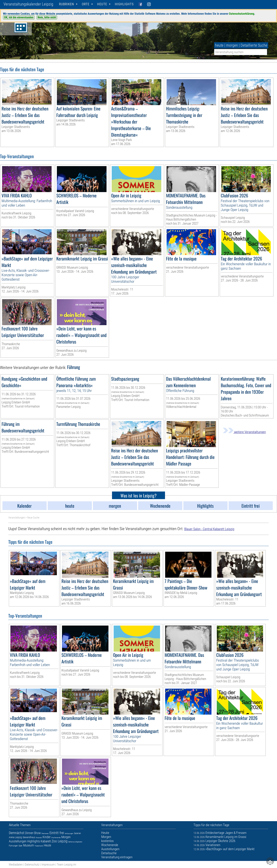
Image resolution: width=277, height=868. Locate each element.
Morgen (66, 837)
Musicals (39, 838)
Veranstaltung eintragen (117, 857)
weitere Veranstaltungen (244, 432)
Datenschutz (32, 864)
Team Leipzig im (67, 864)
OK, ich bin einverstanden (19, 17)
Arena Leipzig (15, 837)
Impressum (48, 864)
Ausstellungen (18, 841)
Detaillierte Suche (254, 45)
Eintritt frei (57, 833)
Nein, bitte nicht (47, 17)
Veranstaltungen (17, 518)
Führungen (13, 846)
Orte (86, 4)
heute (219, 45)
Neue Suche (33, 518)
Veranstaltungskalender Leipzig (28, 4)
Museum (29, 845)
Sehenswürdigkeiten (75, 842)
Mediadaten (16, 864)
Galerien (77, 833)
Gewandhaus (29, 837)
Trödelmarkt (39, 846)
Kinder (47, 837)
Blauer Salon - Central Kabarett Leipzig (209, 529)
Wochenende (56, 838)
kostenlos (107, 841)
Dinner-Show (33, 833)
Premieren (45, 833)
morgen (232, 45)
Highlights (124, 4)
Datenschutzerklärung (242, 14)
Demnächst (17, 833)
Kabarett (46, 841)
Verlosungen (69, 833)
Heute (47, 845)
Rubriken (67, 4)
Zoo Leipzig (60, 841)
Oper (20, 846)
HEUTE (102, 4)
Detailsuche (109, 853)
